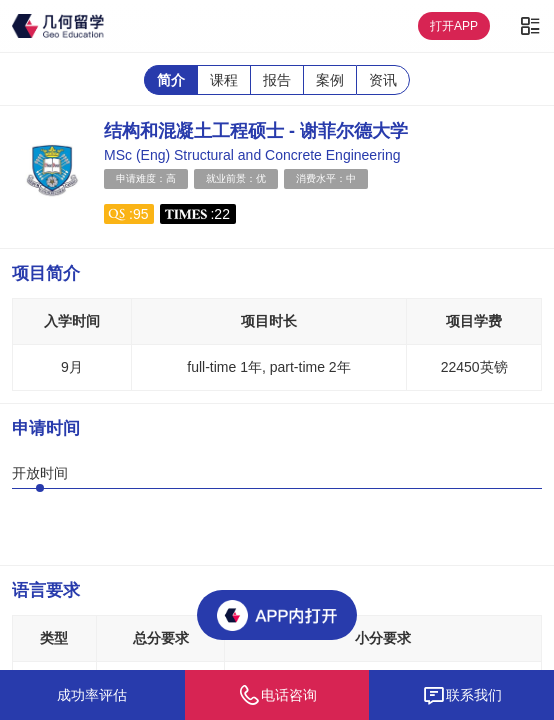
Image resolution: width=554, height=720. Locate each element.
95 (141, 214)
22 (222, 214)
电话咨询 (277, 695)
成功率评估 (92, 695)
